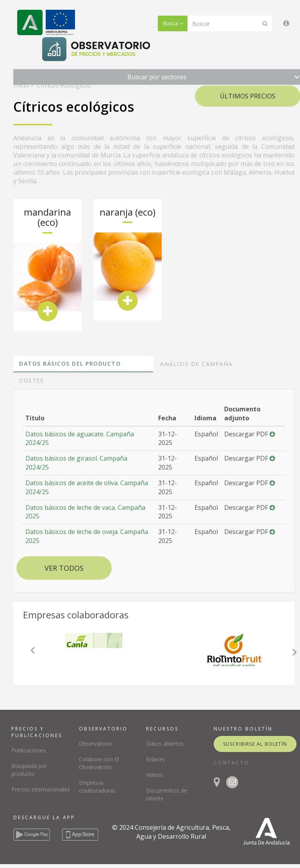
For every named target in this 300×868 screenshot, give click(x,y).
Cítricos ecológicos (63, 85)
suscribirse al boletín (255, 744)
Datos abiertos (165, 744)
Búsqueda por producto (29, 770)
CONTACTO (231, 763)
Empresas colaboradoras (97, 787)
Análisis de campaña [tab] (196, 364)
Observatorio (96, 744)
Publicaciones (29, 750)
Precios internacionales (41, 789)
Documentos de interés (167, 794)
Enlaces (156, 759)
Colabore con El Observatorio (99, 763)
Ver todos (64, 568)
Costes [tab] (32, 380)
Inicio (21, 85)
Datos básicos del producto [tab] (70, 363)
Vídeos (154, 775)
